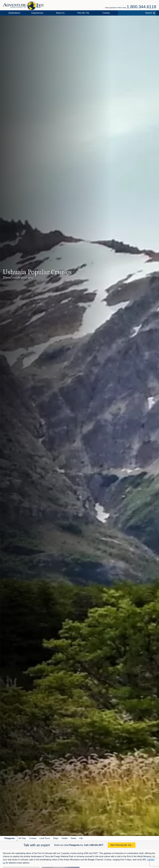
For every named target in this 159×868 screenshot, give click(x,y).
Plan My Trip (83, 13)
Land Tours (45, 838)
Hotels (65, 838)
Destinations (14, 13)
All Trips (22, 838)
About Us (60, 13)
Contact (106, 13)
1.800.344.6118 (141, 7)
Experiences (37, 13)
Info (81, 838)
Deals (73, 838)
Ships (56, 838)
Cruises (33, 838)
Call (94, 845)
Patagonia (10, 838)
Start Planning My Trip (121, 845)
